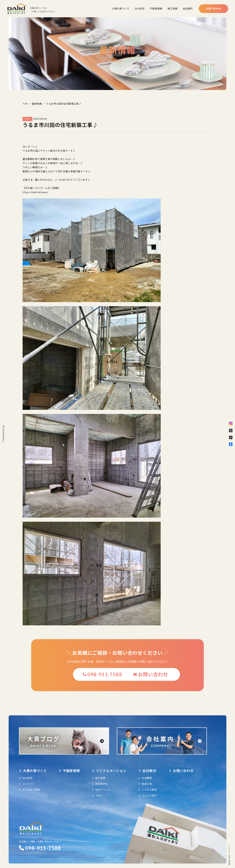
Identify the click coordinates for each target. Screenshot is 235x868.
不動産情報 (156, 9)
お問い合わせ (213, 9)
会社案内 (188, 9)
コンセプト (27, 780)
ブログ (100, 791)
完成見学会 (102, 780)
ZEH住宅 (140, 9)
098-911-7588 (85, 675)
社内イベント (104, 786)
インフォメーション (112, 767)
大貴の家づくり (121, 9)
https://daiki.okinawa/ (35, 192)
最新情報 (37, 104)
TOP (25, 104)
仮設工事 (149, 780)
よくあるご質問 (29, 786)
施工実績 (173, 9)
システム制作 (152, 786)
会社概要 (149, 774)
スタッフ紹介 (152, 791)
